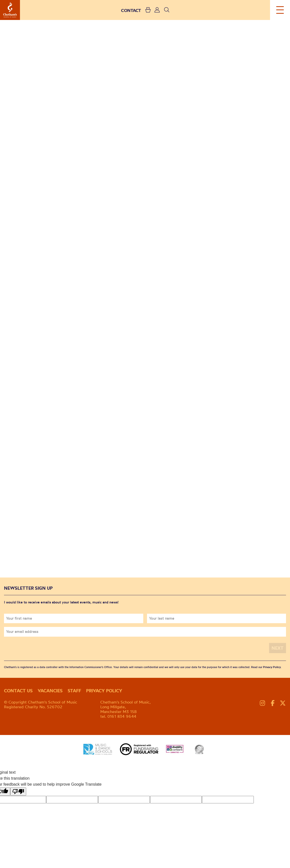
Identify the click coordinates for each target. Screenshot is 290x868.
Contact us (18, 691)
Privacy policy (104, 691)
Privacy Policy (272, 667)
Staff (74, 691)
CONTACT (131, 10)
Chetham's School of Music (10, 10)
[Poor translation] (18, 792)
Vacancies (50, 691)
